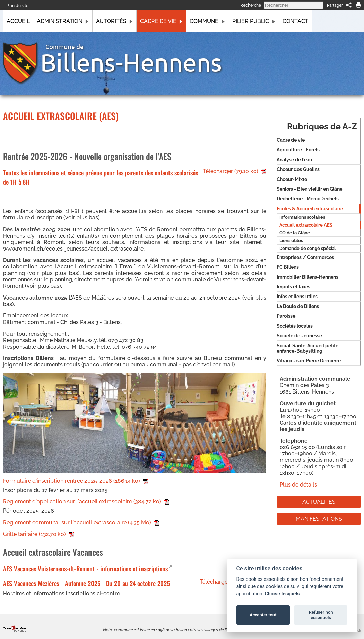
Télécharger (235, 171)
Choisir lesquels (282, 594)
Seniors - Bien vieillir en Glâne (309, 189)
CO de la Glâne (295, 233)
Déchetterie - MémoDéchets (308, 199)
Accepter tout (263, 615)
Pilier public (254, 21)
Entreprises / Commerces (305, 257)
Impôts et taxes (293, 287)
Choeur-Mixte (292, 179)
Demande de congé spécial (307, 248)
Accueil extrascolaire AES (306, 225)
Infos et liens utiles (297, 297)
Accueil (18, 21)
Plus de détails (298, 485)
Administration (63, 21)
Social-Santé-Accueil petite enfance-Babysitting (307, 348)
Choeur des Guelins (298, 169)
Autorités (114, 21)
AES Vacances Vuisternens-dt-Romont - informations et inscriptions (85, 569)
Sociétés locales (295, 326)
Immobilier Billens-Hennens (307, 277)
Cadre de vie (161, 21)
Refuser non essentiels (321, 615)
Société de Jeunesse (299, 336)
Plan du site (17, 6)
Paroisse (286, 316)
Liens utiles (291, 241)
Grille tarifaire (38, 534)
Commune (207, 21)
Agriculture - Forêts (298, 150)
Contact (295, 21)
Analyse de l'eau (294, 160)
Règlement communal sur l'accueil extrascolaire (81, 523)
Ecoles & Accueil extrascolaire (310, 209)
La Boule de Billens (298, 306)
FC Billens (288, 267)
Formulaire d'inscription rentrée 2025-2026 (76, 481)
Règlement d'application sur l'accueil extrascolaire (86, 502)
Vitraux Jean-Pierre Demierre (309, 361)
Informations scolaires (302, 217)
